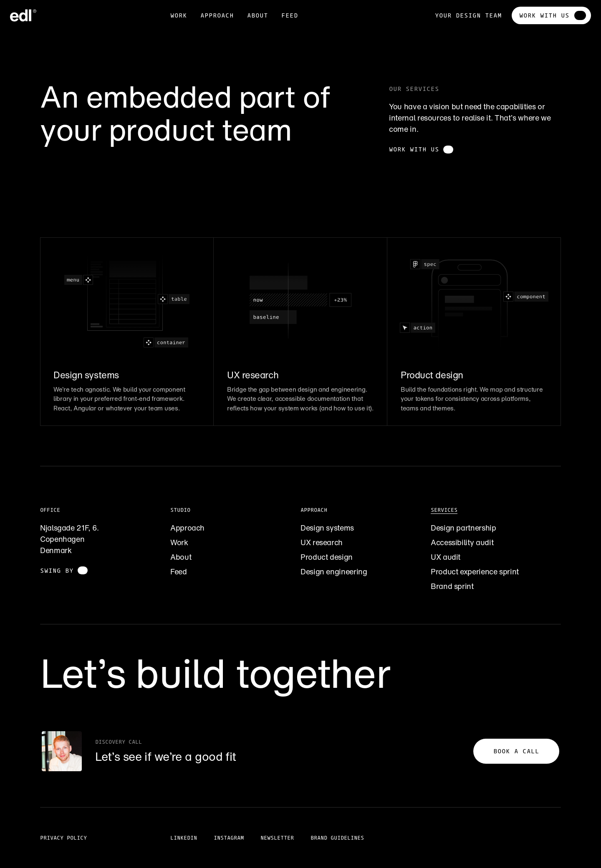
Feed (179, 571)
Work (179, 15)
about (258, 15)
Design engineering (334, 571)
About (181, 557)
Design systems (327, 528)
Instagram (229, 838)
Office (50, 510)
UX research (322, 542)
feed (290, 15)
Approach (217, 15)
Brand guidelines (337, 838)
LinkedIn (184, 838)
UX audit (446, 557)
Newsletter (277, 838)
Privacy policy (63, 838)
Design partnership (463, 528)
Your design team (468, 15)
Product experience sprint (475, 571)
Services (444, 510)
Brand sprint (452, 586)
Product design (327, 557)
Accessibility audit (462, 542)
